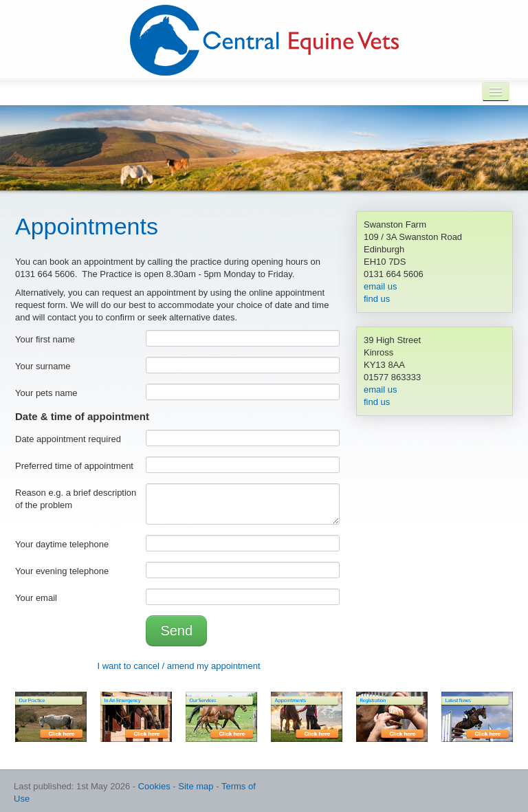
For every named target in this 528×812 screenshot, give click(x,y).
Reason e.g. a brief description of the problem (76, 499)
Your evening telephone (62, 571)
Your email (36, 598)
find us (377, 299)
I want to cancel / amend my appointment (178, 666)
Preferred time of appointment (74, 466)
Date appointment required (68, 439)
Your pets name (46, 393)
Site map (196, 786)
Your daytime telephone (62, 544)
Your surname (43, 366)
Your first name (45, 339)
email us (380, 286)
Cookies (154, 786)
